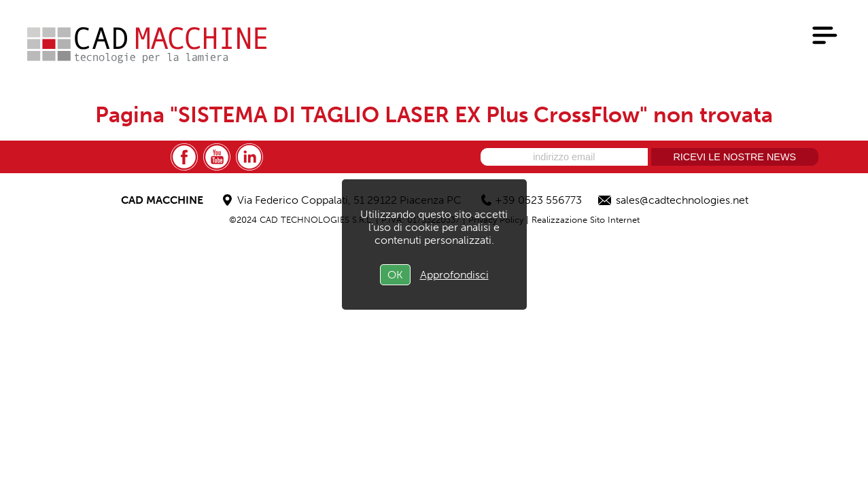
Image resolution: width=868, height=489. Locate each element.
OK (395, 275)
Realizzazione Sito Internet (586, 219)
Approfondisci (454, 275)
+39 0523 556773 (538, 200)
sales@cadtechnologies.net (682, 200)
